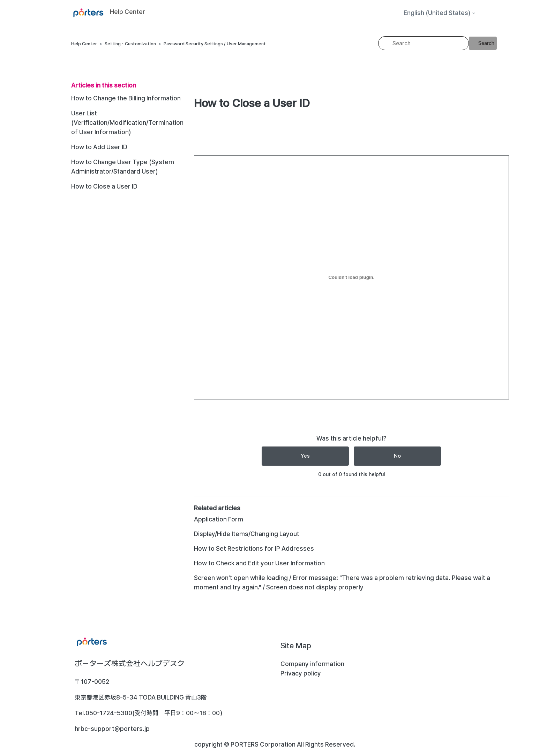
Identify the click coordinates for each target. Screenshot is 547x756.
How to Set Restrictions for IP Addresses (254, 548)
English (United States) (440, 13)
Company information (312, 664)
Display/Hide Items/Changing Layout (247, 534)
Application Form (219, 519)
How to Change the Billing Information (126, 98)
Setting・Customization (130, 44)
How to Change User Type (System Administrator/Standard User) (123, 167)
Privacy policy (301, 673)
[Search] (424, 43)
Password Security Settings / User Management (215, 44)
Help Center (84, 44)
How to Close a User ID (104, 186)
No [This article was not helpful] (397, 456)
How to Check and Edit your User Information (259, 563)
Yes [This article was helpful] (305, 456)
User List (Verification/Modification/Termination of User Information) (127, 123)
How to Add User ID (99, 147)
